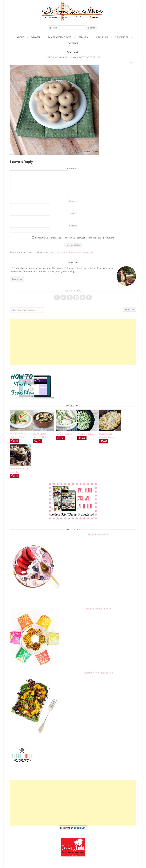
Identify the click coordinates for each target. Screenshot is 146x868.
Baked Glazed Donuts (89, 57)
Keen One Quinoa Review (99, 609)
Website (73, 226)
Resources (122, 37)
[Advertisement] (73, 342)
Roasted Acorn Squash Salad (99, 673)
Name (73, 201)
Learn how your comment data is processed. (71, 252)
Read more (17, 279)
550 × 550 (72, 57)
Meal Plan (102, 37)
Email (73, 213)
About (20, 37)
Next (132, 62)
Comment (73, 169)
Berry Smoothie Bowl (99, 534)
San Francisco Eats (60, 37)
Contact (73, 43)
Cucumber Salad (64, 434)
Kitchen (83, 37)
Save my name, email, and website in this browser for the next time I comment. (75, 238)
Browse (36, 37)
